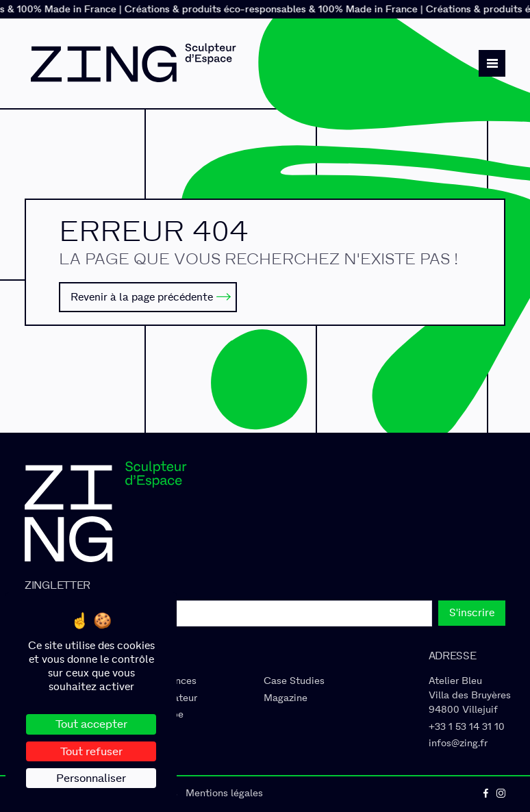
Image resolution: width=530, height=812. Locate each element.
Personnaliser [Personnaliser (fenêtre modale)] (91, 778)
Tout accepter (91, 724)
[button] (492, 63)
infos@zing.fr (458, 743)
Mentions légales (224, 793)
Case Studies (294, 681)
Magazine (286, 698)
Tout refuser (91, 751)
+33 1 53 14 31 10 (467, 727)
